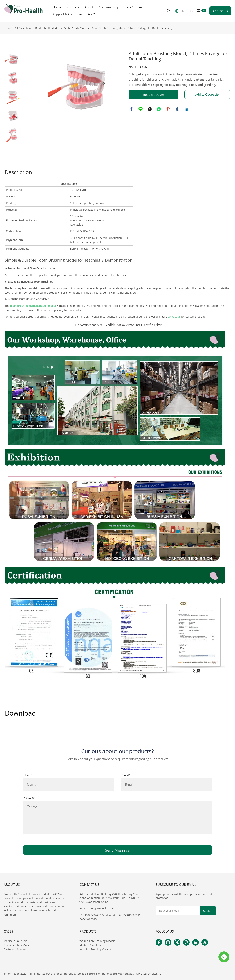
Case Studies (133, 7)
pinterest (168, 109)
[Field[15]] (68, 784)
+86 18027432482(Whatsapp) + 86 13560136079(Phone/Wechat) (110, 917)
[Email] (178, 911)
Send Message (117, 850)
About (89, 7)
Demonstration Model (17, 945)
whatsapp (159, 109)
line (141, 109)
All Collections (23, 28)
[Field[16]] (167, 784)
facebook (131, 109)
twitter (150, 109)
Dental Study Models (76, 28)
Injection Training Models (95, 949)
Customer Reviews (15, 949)
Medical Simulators (16, 941)
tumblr (177, 109)
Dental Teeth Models (48, 28)
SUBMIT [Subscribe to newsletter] (208, 911)
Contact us (220, 11)
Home (57, 7)
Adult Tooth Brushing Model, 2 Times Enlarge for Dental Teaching (132, 28)
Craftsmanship (109, 7)
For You (93, 14)
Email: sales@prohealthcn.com (98, 908)
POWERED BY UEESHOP (149, 974)
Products (73, 7)
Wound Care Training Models (97, 941)
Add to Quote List (207, 94)
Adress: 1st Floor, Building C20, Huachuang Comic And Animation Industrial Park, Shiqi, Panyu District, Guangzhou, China (110, 898)
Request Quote (154, 95)
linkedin (187, 109)
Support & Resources (67, 14)
